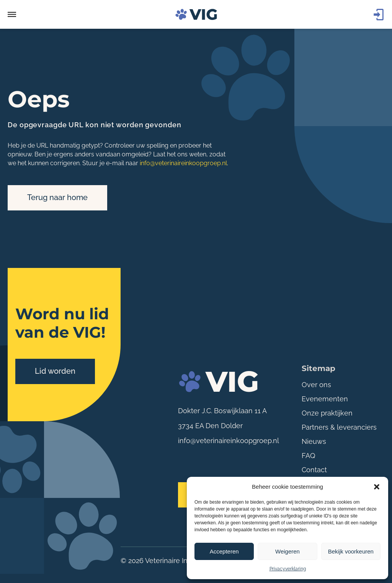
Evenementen (325, 399)
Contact (314, 470)
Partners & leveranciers (339, 427)
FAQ (308, 456)
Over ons (316, 385)
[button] (377, 487)
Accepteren (224, 551)
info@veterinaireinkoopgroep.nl (183, 163)
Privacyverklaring (288, 569)
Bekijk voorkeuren (351, 551)
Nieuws (314, 441)
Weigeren (287, 551)
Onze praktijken (327, 413)
